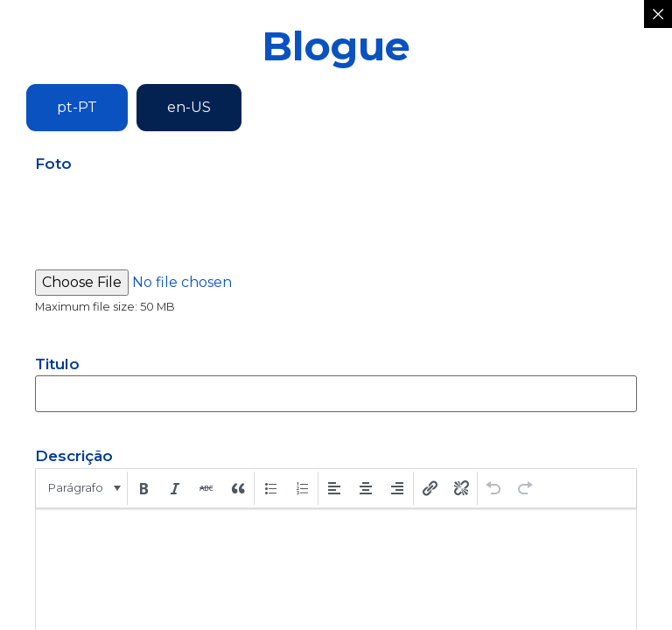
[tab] (77, 108)
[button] (83, 488)
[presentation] (83, 488)
